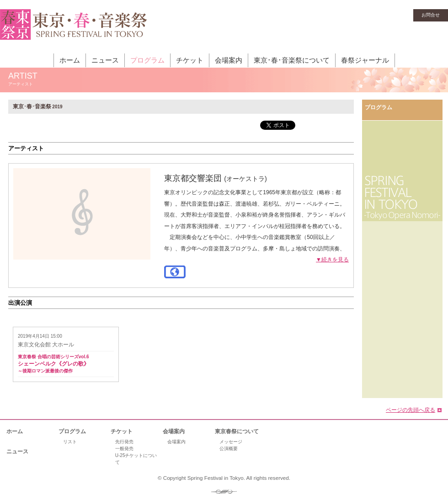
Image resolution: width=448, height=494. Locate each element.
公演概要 (229, 449)
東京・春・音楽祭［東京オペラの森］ (74, 30)
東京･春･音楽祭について (292, 60)
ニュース (105, 60)
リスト (70, 442)
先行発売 (124, 442)
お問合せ (431, 15)
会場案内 (229, 60)
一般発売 (124, 449)
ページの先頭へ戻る (411, 410)
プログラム (147, 60)
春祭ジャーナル (365, 60)
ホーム (70, 60)
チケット (190, 60)
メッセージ (231, 442)
